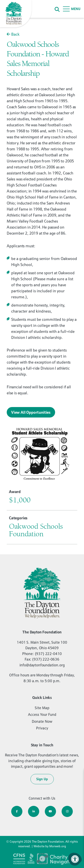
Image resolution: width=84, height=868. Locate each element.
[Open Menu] (72, 9)
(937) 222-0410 (48, 654)
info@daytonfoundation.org (42, 665)
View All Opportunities (31, 412)
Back (13, 34)
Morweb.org (58, 846)
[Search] (57, 9)
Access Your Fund (42, 714)
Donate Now (42, 721)
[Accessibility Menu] (75, 859)
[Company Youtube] (50, 811)
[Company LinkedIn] (34, 811)
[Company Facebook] (17, 811)
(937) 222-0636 (46, 659)
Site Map (42, 708)
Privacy (42, 728)
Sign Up (42, 779)
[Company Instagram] (67, 811)
